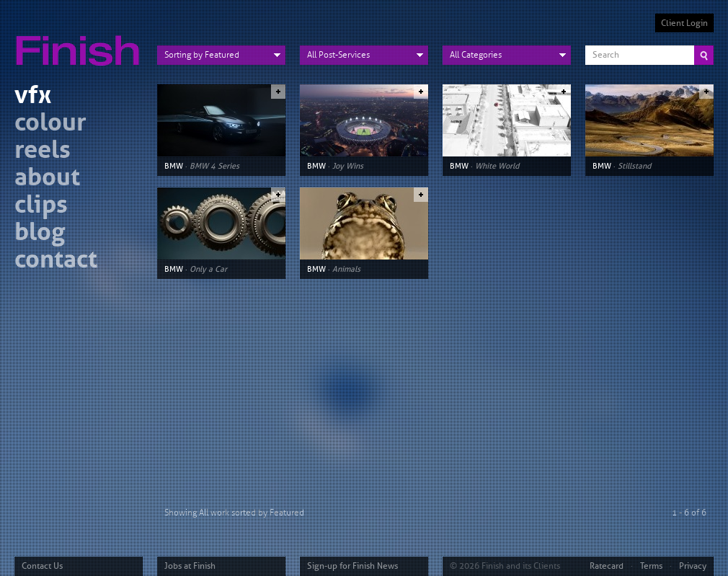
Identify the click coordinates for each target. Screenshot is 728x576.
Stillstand (634, 166)
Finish (81, 42)
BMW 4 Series (214, 166)
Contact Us (42, 566)
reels (43, 152)
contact (56, 261)
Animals (346, 269)
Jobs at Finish (190, 566)
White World (497, 166)
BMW (174, 166)
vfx (33, 97)
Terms (651, 566)
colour (50, 124)
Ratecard (607, 566)
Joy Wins (348, 166)
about (47, 179)
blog (40, 234)
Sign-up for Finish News (352, 566)
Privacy (693, 566)
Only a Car (208, 269)
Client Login (684, 23)
